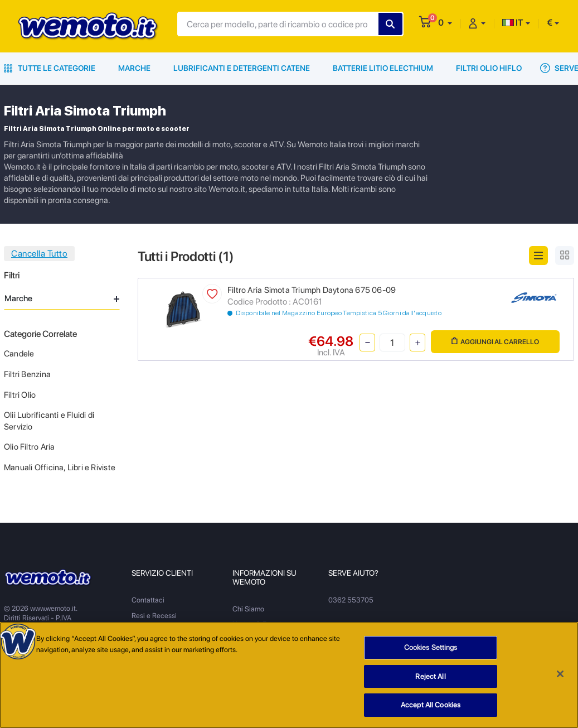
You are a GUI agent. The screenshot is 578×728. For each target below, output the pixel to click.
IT (513, 23)
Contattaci (148, 600)
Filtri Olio (20, 395)
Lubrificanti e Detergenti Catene (242, 68)
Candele (19, 354)
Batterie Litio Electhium (383, 68)
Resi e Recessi (154, 616)
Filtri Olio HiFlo (489, 68)
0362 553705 (351, 600)
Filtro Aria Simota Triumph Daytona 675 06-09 (312, 290)
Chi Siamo (248, 609)
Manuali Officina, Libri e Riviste (60, 467)
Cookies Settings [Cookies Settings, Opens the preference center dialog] (431, 648)
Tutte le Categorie (50, 68)
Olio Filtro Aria (29, 447)
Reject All (430, 677)
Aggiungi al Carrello (495, 342)
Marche (134, 68)
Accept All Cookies (431, 706)
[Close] (560, 674)
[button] (445, 23)
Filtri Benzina (27, 374)
